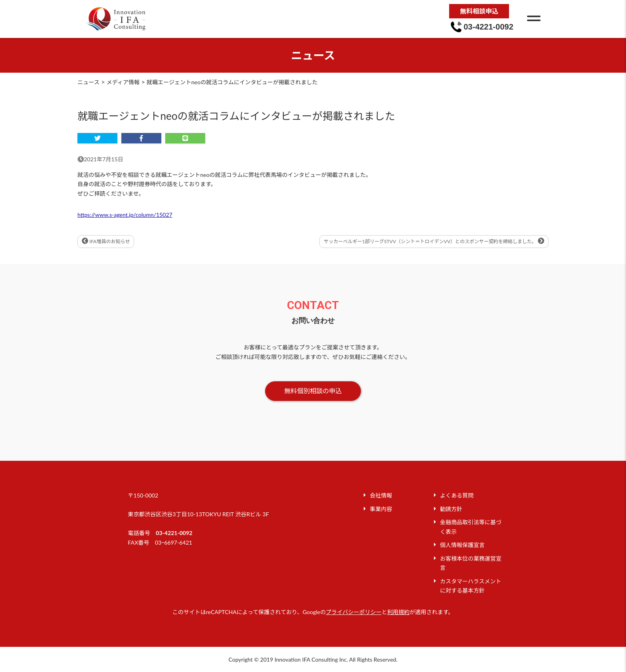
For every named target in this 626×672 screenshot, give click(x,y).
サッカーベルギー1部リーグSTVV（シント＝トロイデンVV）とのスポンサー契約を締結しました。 (434, 241)
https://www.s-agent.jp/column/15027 (125, 215)
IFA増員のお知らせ (106, 241)
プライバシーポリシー (354, 612)
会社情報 (381, 495)
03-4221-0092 (174, 533)
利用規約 (398, 612)
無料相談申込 (479, 11)
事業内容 (381, 509)
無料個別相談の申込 (313, 391)
